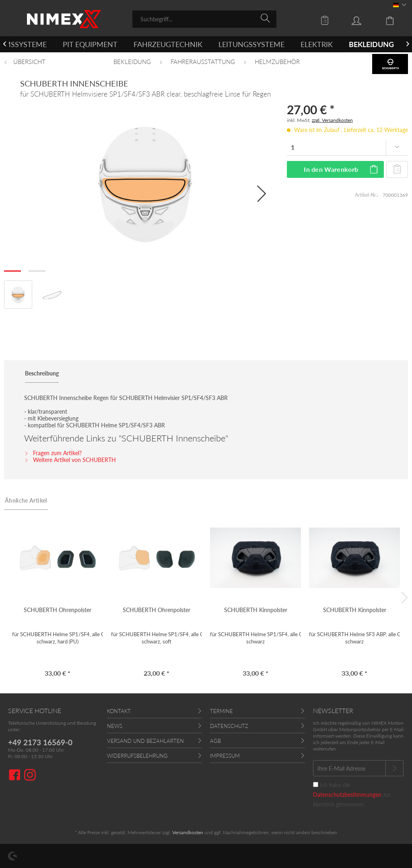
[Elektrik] (317, 44)
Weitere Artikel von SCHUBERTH (70, 460)
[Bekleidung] (371, 44)
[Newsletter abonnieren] (394, 768)
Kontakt (119, 711)
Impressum (225, 756)
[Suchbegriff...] (204, 19)
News (115, 726)
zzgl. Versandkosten (332, 120)
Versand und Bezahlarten (145, 741)
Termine (221, 711)
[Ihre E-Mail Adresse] (349, 768)
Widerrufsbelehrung (137, 756)
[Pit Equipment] (90, 44)
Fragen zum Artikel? (53, 453)
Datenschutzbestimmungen (347, 795)
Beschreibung (42, 373)
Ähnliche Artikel (26, 500)
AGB (215, 741)
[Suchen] (267, 19)
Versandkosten (188, 832)
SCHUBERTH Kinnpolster (256, 610)
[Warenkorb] (396, 20)
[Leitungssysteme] (251, 44)
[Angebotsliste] (327, 20)
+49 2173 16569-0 (40, 742)
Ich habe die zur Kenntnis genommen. (352, 795)
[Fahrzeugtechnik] (168, 44)
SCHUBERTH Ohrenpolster (58, 610)
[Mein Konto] (364, 20)
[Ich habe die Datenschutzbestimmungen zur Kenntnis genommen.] (316, 784)
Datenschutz (229, 726)
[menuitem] (204, 19)
